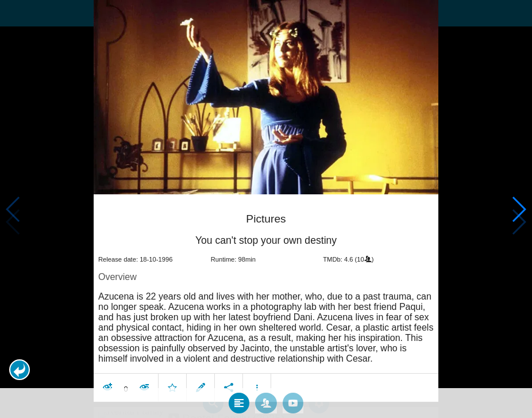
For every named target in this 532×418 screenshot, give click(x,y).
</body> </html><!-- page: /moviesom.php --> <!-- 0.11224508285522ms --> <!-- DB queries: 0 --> (266, 209)
